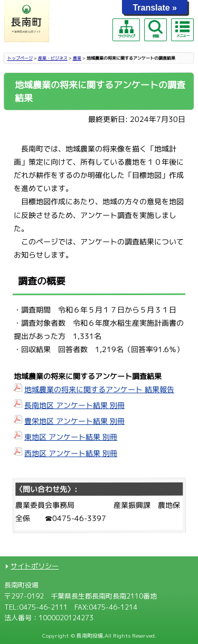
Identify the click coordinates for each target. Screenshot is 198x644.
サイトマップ (126, 29)
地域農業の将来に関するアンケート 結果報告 (99, 389)
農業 (77, 58)
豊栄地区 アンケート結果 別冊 (74, 421)
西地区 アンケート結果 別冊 (71, 453)
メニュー (182, 29)
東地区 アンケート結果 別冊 (71, 437)
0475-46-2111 (43, 607)
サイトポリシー (35, 566)
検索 (155, 29)
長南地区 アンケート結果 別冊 (74, 405)
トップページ (20, 58)
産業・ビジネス (53, 58)
